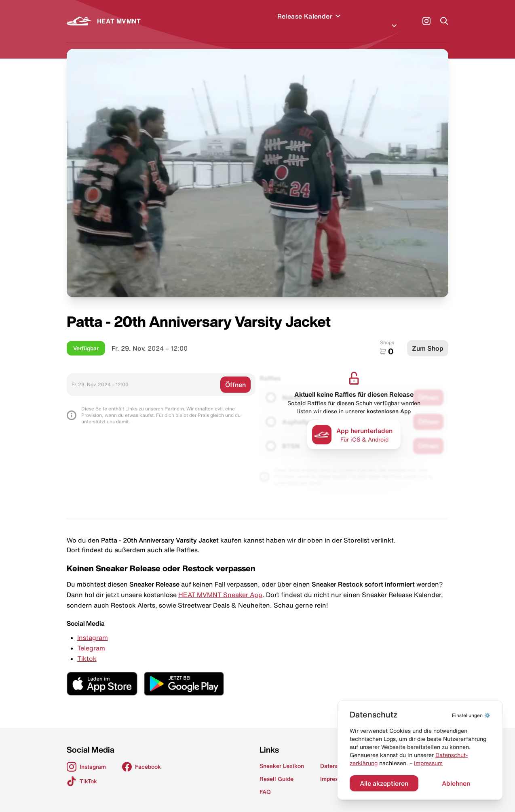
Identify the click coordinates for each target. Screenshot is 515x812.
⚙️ (471, 715)
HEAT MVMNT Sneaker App (220, 585)
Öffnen (235, 375)
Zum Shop (428, 339)
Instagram (93, 628)
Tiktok (87, 649)
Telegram (91, 638)
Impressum (428, 763)
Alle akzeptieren (384, 783)
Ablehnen (456, 783)
